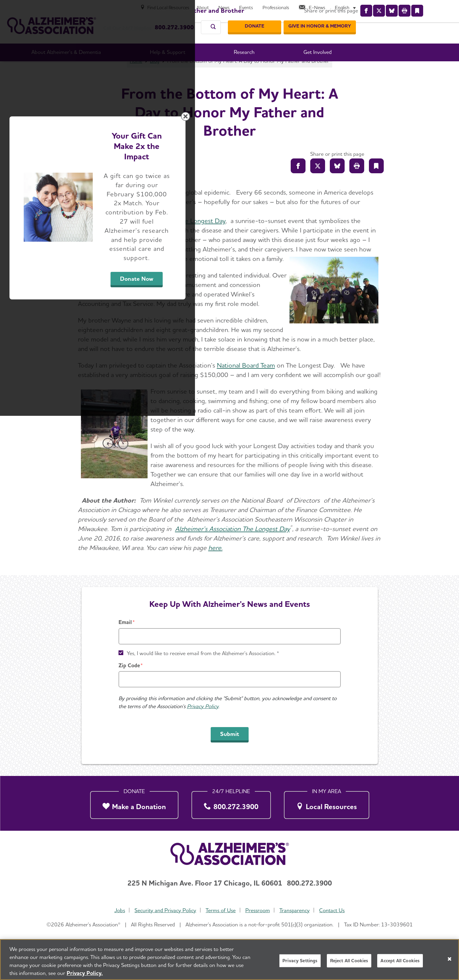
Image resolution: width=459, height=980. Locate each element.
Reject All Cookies (349, 961)
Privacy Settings (300, 961)
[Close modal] (370, 414)
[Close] (450, 959)
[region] (229, 960)
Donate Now (295, 545)
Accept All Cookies (400, 961)
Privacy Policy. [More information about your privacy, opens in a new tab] (85, 973)
